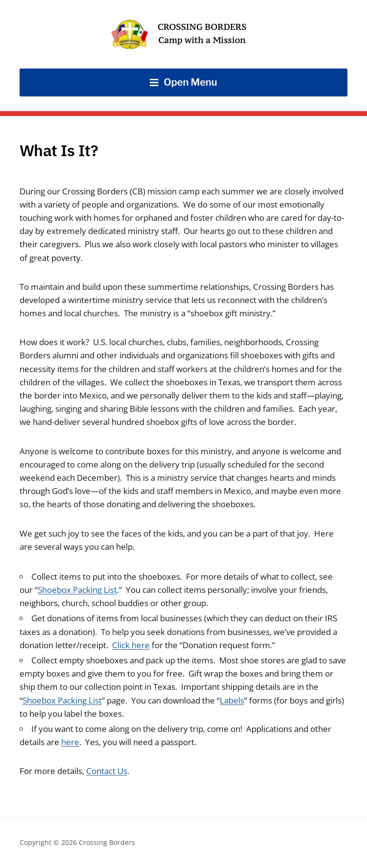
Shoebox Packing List (77, 590)
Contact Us (107, 771)
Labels (232, 700)
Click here (131, 645)
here (70, 742)
